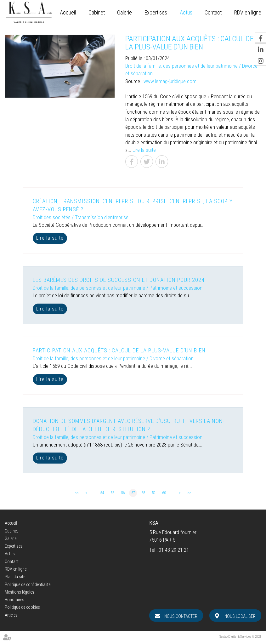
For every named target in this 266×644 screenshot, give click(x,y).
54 (102, 493)
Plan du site (15, 577)
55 (112, 493)
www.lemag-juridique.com (170, 81)
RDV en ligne (248, 13)
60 (164, 493)
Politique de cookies (22, 607)
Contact (213, 13)
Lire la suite (144, 150)
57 (133, 493)
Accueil (68, 13)
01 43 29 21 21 (174, 550)
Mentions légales (20, 592)
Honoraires (14, 600)
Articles (11, 615)
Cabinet (97, 13)
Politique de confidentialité (28, 584)
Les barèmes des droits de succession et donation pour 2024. (119, 280)
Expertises (156, 13)
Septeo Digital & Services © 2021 (240, 637)
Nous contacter (181, 616)
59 (154, 493)
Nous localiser (240, 616)
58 (143, 493)
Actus (186, 13)
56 (123, 493)
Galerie (125, 13)
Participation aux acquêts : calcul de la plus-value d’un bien (119, 350)
